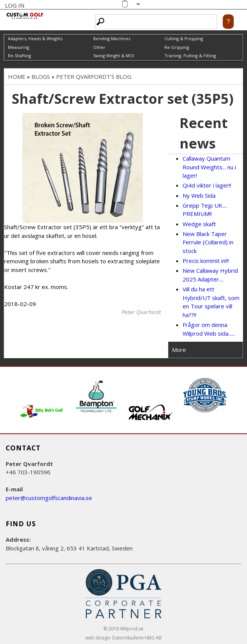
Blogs (41, 77)
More (179, 350)
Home (17, 77)
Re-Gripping (177, 47)
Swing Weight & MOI (114, 55)
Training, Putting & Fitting (190, 55)
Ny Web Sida (199, 195)
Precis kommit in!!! (206, 261)
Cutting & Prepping (184, 38)
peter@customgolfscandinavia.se (49, 498)
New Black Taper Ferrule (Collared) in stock (208, 242)
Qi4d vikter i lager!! (207, 185)
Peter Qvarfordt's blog (94, 77)
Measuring (19, 47)
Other (99, 47)
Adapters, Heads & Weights (35, 38)
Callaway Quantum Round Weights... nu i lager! (209, 167)
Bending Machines (112, 38)
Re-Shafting (20, 55)
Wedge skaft (199, 224)
